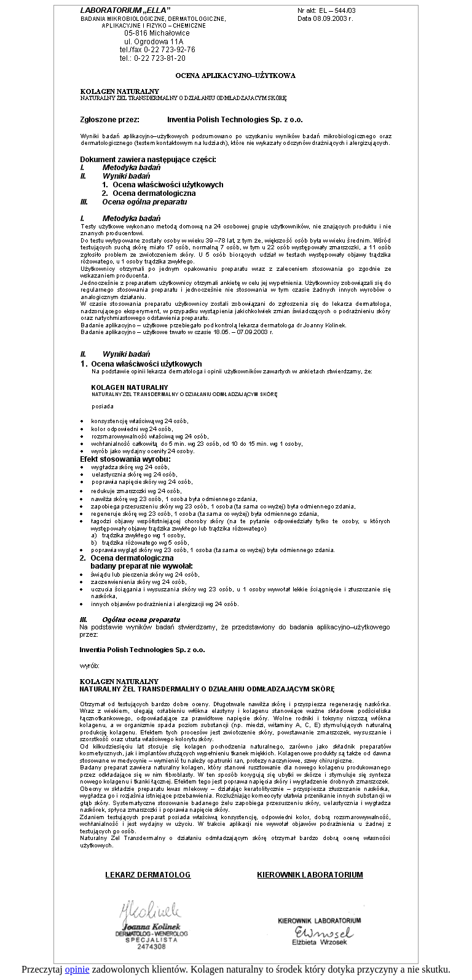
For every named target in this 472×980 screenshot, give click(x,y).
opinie (77, 969)
